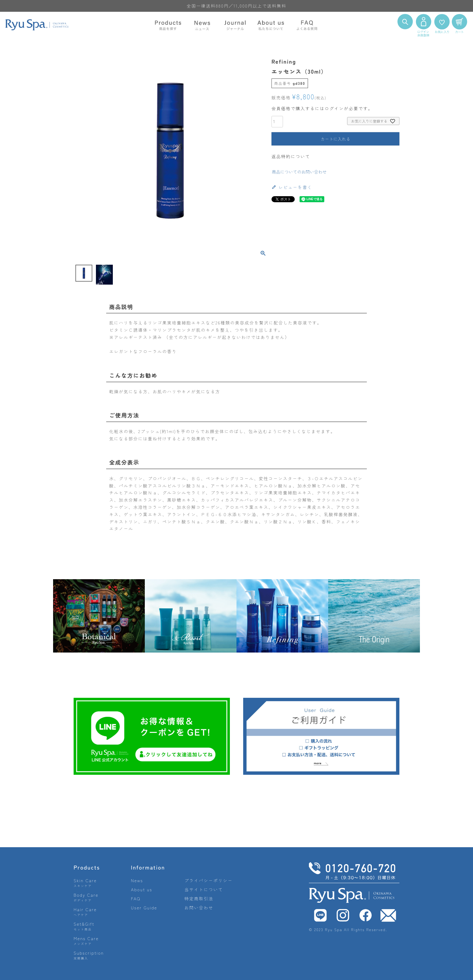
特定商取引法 (199, 899)
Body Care (86, 897)
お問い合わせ (199, 908)
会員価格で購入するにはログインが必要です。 (322, 108)
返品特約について (291, 156)
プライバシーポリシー (208, 880)
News (137, 880)
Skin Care (85, 883)
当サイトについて (204, 889)
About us (142, 889)
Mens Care (86, 941)
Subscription (89, 955)
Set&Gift (84, 926)
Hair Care (85, 912)
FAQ (136, 899)
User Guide (144, 908)
